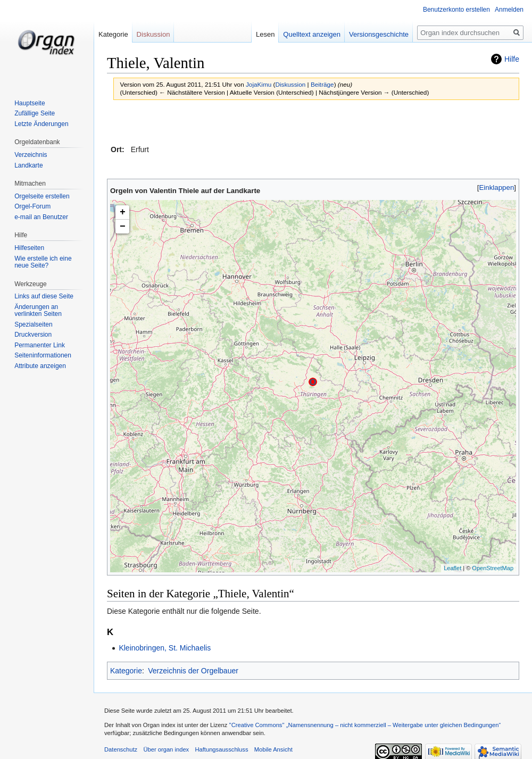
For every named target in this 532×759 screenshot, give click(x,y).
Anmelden (509, 10)
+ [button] (123, 212)
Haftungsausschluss (221, 749)
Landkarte (28, 165)
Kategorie (126, 671)
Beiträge (322, 84)
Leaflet (452, 568)
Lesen (264, 34)
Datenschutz (121, 749)
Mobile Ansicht (273, 749)
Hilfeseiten (29, 248)
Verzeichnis (31, 155)
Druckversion (33, 335)
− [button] (123, 227)
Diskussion (290, 84)
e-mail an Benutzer (41, 217)
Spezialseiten (33, 324)
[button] (497, 187)
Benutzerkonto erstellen (456, 10)
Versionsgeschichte (377, 34)
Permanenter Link (40, 345)
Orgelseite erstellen (42, 196)
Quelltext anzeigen (310, 34)
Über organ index (166, 749)
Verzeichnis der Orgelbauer (193, 671)
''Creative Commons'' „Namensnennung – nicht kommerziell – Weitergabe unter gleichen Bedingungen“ (365, 725)
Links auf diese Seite (44, 296)
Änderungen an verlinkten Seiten (38, 311)
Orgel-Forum (32, 206)
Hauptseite (30, 103)
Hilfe (512, 59)
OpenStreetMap (493, 568)
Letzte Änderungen (41, 124)
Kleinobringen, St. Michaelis (165, 648)
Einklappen (497, 187)
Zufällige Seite (35, 113)
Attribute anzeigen (40, 366)
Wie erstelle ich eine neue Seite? (43, 262)
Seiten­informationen (43, 355)
